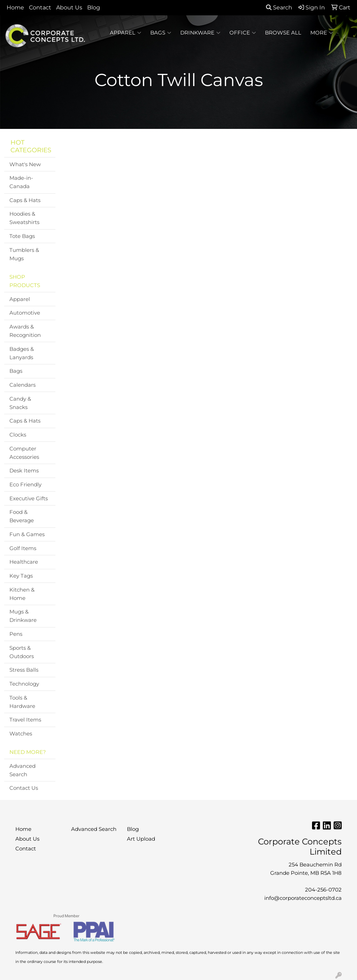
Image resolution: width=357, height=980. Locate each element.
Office (243, 33)
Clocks (18, 435)
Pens (16, 634)
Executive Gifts (29, 499)
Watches (21, 734)
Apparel (126, 33)
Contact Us (24, 788)
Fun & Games (27, 534)
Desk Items (24, 471)
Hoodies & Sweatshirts (24, 218)
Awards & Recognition (25, 331)
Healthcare (24, 562)
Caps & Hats (25, 200)
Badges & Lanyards (22, 353)
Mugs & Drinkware (23, 616)
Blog (94, 7)
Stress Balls (24, 670)
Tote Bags (22, 236)
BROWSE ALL (283, 33)
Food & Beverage (22, 516)
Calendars (22, 385)
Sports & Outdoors (22, 652)
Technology (24, 684)
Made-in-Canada (21, 182)
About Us (69, 7)
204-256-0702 (323, 890)
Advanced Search (22, 770)
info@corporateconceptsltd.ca (303, 898)
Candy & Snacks (20, 403)
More (322, 33)
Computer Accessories (24, 453)
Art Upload (141, 839)
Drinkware (200, 33)
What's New (25, 164)
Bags (161, 33)
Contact (40, 7)
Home (15, 7)
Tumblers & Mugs (24, 254)
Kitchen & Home (22, 594)
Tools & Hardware (22, 702)
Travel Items (25, 720)
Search (279, 7)
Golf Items (23, 548)
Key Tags (21, 576)
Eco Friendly (25, 485)
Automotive (25, 313)
